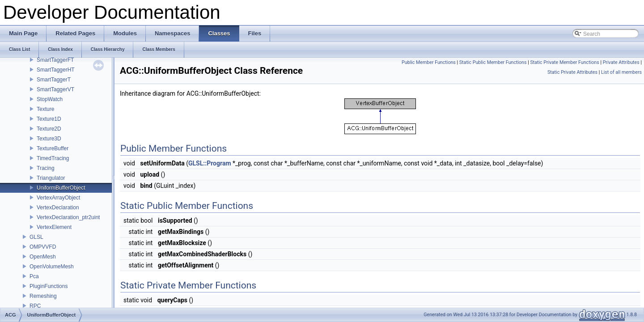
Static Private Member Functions (564, 62)
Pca (34, 276)
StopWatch (50, 99)
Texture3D (49, 139)
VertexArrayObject (58, 198)
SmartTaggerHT (56, 70)
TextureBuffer (53, 148)
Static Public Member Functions (493, 62)
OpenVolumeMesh (52, 267)
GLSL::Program (210, 163)
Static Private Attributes (572, 72)
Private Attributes (621, 62)
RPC (35, 306)
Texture (45, 109)
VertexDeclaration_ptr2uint (68, 217)
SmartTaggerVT (55, 89)
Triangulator (51, 178)
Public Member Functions (429, 62)
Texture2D (49, 129)
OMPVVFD (43, 247)
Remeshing (43, 296)
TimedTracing (53, 158)
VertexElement (54, 227)
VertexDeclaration (58, 208)
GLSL (36, 237)
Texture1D (49, 119)
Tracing (46, 168)
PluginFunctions (49, 286)
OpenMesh (43, 257)
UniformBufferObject (61, 188)
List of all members (621, 72)
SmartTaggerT (54, 80)
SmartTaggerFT (55, 60)
